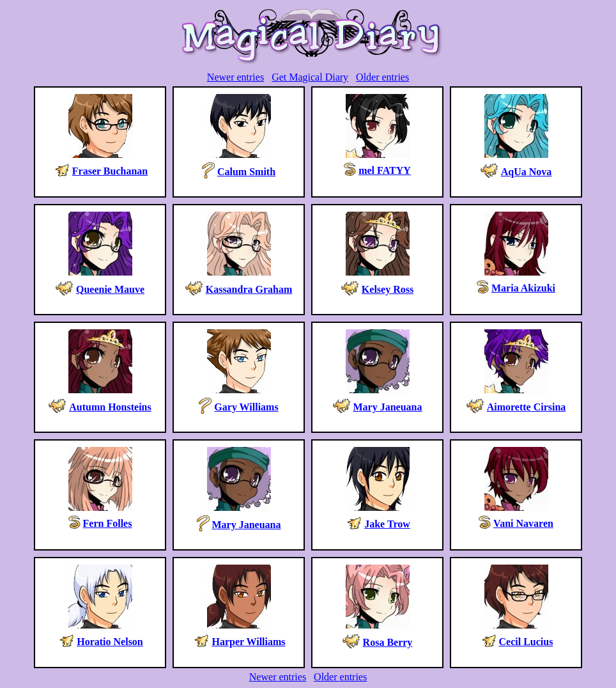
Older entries (382, 77)
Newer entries (235, 77)
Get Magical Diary (310, 77)
